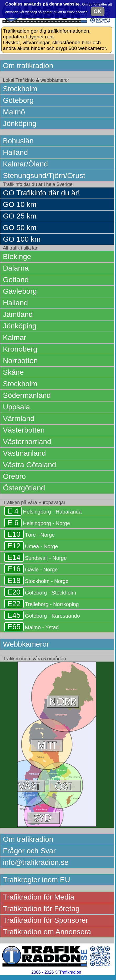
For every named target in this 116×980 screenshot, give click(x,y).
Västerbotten (24, 430)
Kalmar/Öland (25, 164)
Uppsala (16, 407)
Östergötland (24, 488)
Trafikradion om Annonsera (47, 932)
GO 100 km (22, 239)
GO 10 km (20, 204)
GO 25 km (20, 216)
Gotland (16, 280)
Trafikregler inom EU (37, 880)
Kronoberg (20, 349)
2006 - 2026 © (56, 972)
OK (98, 11)
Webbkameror (26, 644)
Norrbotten (20, 361)
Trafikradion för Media (39, 897)
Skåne (13, 372)
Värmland (19, 418)
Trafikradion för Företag (41, 909)
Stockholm (20, 89)
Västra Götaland (29, 465)
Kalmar (15, 337)
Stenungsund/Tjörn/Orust (44, 176)
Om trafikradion (28, 66)
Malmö (14, 112)
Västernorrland (27, 442)
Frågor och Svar (29, 851)
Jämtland (18, 314)
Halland (15, 152)
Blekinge (17, 257)
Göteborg (18, 100)
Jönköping (20, 123)
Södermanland (27, 395)
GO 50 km (20, 228)
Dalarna (16, 268)
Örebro (14, 476)
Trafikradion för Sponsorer (46, 920)
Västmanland (24, 453)
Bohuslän (18, 141)
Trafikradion (70, 972)
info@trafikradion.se (36, 862)
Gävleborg (20, 291)
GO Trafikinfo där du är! (41, 193)
